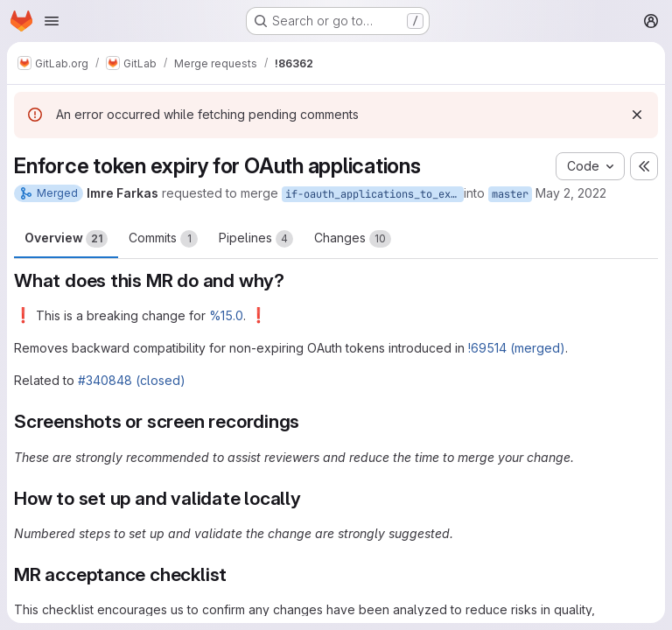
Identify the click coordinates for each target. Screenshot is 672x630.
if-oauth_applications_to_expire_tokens (374, 194)
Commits (163, 239)
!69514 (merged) (517, 348)
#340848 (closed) (132, 380)
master (510, 194)
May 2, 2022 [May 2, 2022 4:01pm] (571, 193)
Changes (353, 239)
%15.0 (226, 315)
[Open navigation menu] (52, 21)
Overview (66, 239)
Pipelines (256, 239)
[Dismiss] (637, 115)
